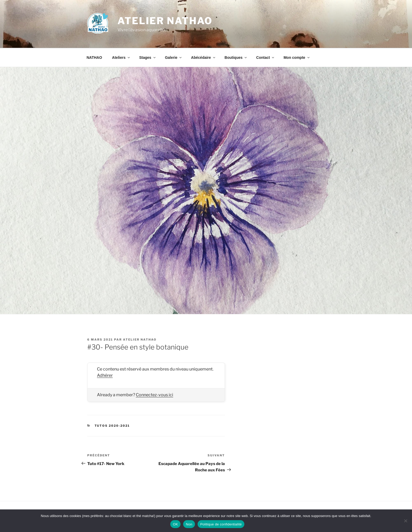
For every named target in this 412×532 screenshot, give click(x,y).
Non (189, 524)
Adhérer (105, 375)
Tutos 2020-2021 (112, 426)
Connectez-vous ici (154, 395)
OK (175, 524)
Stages (148, 58)
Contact (266, 58)
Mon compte (297, 58)
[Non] (405, 521)
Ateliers (121, 58)
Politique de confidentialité (221, 524)
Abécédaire (203, 58)
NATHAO (94, 58)
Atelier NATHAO (165, 21)
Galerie (174, 58)
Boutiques (236, 58)
